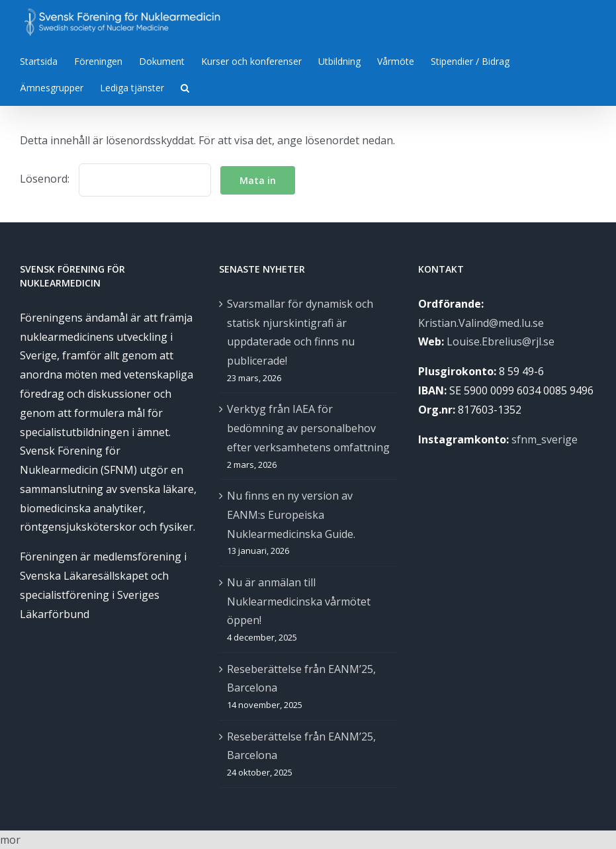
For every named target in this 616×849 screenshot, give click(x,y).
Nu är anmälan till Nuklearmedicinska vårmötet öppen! (299, 602)
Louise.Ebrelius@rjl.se (501, 341)
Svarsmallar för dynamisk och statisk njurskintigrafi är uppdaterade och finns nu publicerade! (300, 332)
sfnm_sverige (545, 439)
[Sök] (185, 87)
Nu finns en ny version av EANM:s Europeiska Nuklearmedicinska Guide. (291, 515)
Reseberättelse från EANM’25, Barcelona (301, 679)
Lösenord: (115, 179)
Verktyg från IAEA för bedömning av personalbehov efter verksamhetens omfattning (308, 428)
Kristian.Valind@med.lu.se (481, 323)
